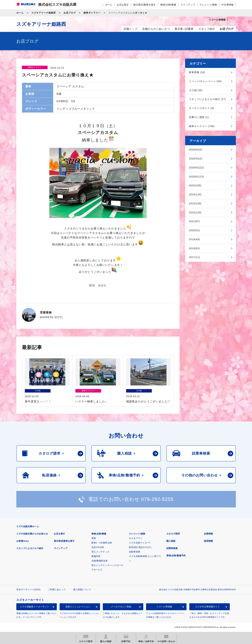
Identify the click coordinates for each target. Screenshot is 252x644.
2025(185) (195, 185)
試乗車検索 (172, 548)
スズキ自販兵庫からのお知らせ (32, 534)
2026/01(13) (197, 177)
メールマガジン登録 (121, 607)
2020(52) (195, 230)
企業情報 (208, 534)
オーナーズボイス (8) (202, 108)
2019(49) (195, 239)
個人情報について (82, 589)
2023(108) (195, 203)
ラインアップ (188, 5)
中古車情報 (228, 5)
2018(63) (195, 248)
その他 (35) (196, 90)
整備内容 (96, 556)
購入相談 (171, 541)
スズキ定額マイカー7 (140, 543)
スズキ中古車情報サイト (207, 607)
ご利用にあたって (57, 589)
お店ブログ (70, 13)
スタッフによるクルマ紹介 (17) (208, 99)
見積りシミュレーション (78, 607)
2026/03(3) (196, 159)
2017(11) (195, 257)
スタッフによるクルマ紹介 (30, 548)
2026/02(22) (197, 168)
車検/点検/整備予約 (176, 556)
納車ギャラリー (92, 13)
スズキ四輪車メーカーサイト (34, 607)
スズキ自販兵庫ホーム (28, 526)
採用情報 (208, 541)
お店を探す (123, 5)
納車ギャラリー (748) (202, 126)
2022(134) (195, 212)
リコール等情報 (164, 607)
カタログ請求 (173, 534)
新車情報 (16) (197, 72)
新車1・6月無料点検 (102, 543)
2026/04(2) (196, 150)
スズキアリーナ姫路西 (44, 13)
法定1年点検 (98, 547)
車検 (94, 538)
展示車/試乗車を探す (144, 5)
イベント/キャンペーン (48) (205, 81)
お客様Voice (23, 541)
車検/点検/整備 (168, 5)
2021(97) (195, 221)
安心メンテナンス (100, 552)
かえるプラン (136, 538)
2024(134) (195, 194)
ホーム (109, 5)
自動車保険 (135, 552)
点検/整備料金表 (100, 561)
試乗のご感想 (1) (199, 117)
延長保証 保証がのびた (141, 547)
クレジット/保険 (208, 5)
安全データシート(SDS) (28, 589)
